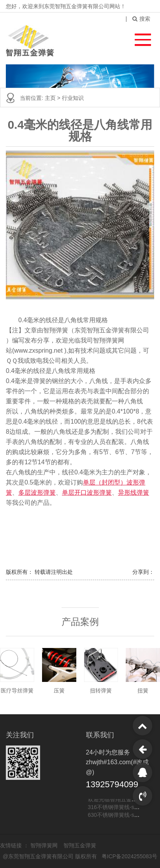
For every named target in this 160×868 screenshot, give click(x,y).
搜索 (141, 19)
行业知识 (73, 98)
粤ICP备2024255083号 (129, 856)
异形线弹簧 (134, 493)
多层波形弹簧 (37, 493)
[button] (139, 38)
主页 (51, 98)
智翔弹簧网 (45, 845)
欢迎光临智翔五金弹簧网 (118, 800)
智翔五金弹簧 (80, 845)
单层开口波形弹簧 (87, 493)
